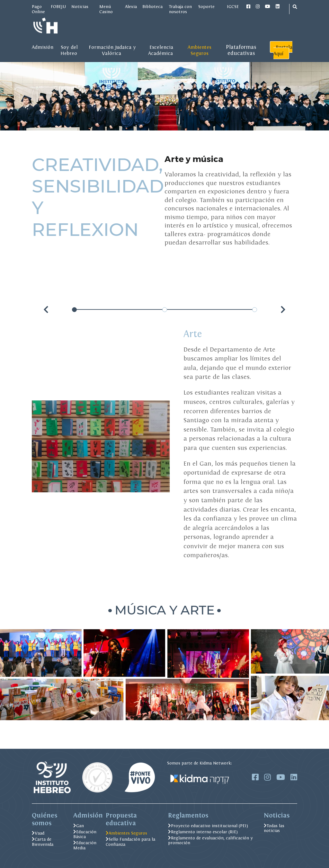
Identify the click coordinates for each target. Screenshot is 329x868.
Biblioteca (153, 6)
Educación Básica (85, 834)
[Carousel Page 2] (165, 310)
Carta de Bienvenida (43, 842)
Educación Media (85, 845)
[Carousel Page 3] (255, 310)
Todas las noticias (274, 828)
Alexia (131, 6)
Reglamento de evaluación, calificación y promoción (210, 841)
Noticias (80, 6)
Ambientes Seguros (126, 833)
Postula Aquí (283, 50)
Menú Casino (106, 9)
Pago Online (38, 9)
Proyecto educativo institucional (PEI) (208, 826)
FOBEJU (58, 6)
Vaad (38, 833)
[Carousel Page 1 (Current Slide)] (74, 310)
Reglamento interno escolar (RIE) (203, 832)
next (282, 310)
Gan (79, 826)
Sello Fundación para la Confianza (130, 842)
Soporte (206, 6)
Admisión (43, 47)
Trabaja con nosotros (180, 9)
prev (47, 310)
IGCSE (233, 6)
